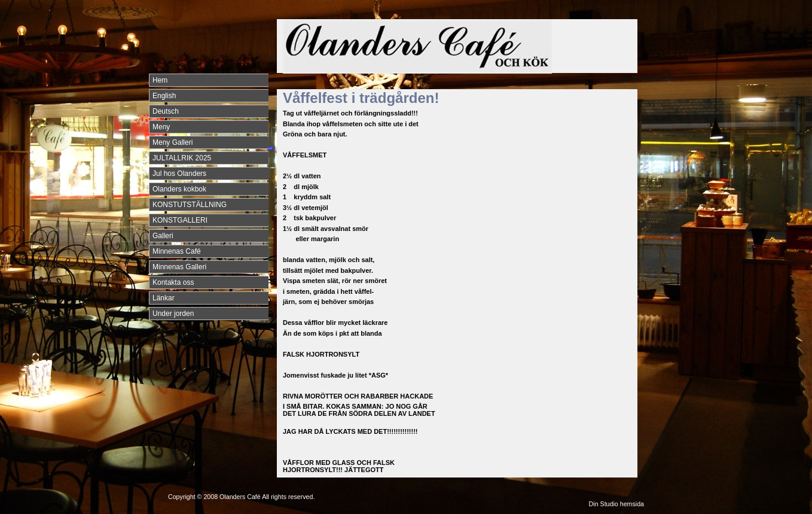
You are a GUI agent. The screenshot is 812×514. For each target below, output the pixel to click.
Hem (160, 80)
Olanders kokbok (179, 189)
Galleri (163, 236)
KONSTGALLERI (180, 220)
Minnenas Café (177, 251)
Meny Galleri (173, 142)
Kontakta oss (173, 282)
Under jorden (173, 314)
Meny (161, 127)
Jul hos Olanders (179, 174)
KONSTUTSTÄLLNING (190, 205)
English (164, 96)
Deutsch (166, 111)
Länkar (164, 298)
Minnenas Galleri (179, 267)
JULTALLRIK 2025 (182, 158)
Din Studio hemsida (616, 504)
